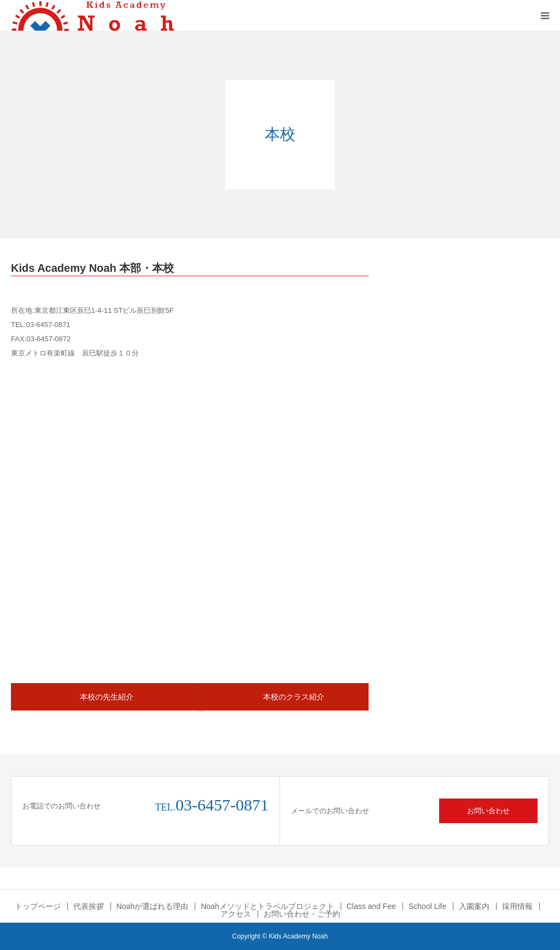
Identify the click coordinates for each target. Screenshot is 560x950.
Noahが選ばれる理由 (152, 906)
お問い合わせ (488, 811)
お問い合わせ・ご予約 (302, 914)
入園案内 (474, 906)
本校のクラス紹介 (294, 697)
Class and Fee (371, 906)
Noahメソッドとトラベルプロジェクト (267, 906)
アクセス (236, 914)
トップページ (38, 906)
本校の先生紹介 (107, 697)
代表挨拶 (89, 906)
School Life (427, 906)
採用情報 (517, 906)
